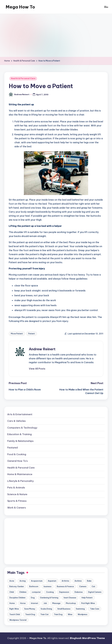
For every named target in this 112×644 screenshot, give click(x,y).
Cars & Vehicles (16, 421)
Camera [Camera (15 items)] (83, 586)
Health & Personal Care (23, 78)
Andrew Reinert (42, 349)
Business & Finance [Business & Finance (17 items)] (65, 586)
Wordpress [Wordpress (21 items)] (82, 614)
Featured (12, 448)
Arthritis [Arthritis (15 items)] (65, 581)
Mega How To (20, 7)
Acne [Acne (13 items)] (12, 581)
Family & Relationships (20, 441)
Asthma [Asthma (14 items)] (78, 581)
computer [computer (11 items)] (36, 592)
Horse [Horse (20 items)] (23, 603)
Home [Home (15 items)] (12, 603)
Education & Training (19, 434)
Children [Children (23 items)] (23, 592)
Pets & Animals (16, 488)
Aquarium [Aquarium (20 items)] (52, 581)
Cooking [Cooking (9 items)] (50, 592)
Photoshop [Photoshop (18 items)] (71, 603)
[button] (37, 369)
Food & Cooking (17, 454)
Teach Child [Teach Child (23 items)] (15, 614)
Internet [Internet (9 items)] (35, 603)
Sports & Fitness (17, 501)
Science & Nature (17, 494)
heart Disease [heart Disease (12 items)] (70, 598)
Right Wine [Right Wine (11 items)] (14, 609)
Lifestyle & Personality (20, 481)
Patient (32, 334)
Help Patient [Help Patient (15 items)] (87, 598)
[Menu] (106, 7)
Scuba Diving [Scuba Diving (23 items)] (46, 609)
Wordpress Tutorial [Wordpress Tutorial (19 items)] (18, 620)
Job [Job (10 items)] (45, 603)
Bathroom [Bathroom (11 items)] (34, 586)
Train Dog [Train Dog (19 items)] (58, 614)
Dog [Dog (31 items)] (33, 598)
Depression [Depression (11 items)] (64, 592)
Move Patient (17, 334)
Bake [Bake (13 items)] (89, 581)
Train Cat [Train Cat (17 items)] (44, 614)
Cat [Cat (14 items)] (93, 586)
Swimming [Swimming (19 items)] (80, 609)
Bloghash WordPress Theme (87, 638)
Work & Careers (17, 508)
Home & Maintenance (20, 474)
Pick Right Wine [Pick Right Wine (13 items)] (88, 603)
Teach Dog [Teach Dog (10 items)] (30, 614)
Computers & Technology (22, 428)
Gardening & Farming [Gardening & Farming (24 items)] (49, 598)
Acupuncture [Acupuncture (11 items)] (37, 581)
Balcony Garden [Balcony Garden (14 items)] (17, 586)
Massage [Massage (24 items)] (56, 603)
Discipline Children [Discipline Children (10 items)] (17, 598)
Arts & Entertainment (20, 414)
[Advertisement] (56, 35)
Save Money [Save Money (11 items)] (30, 609)
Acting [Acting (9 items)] (23, 581)
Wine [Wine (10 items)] (70, 614)
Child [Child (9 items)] (12, 592)
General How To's (17, 461)
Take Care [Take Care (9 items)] (95, 609)
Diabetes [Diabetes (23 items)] (79, 592)
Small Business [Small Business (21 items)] (64, 609)
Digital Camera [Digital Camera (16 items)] (95, 592)
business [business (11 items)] (48, 586)
